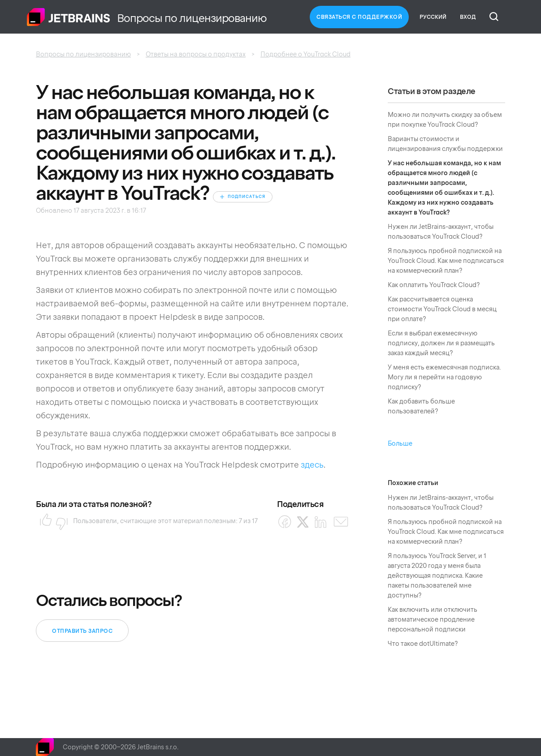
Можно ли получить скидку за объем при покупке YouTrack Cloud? (445, 120)
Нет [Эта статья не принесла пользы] (59, 521)
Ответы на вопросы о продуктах (196, 54)
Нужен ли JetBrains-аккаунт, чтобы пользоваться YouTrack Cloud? (441, 232)
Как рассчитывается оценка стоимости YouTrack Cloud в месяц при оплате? (442, 309)
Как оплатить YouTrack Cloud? (434, 285)
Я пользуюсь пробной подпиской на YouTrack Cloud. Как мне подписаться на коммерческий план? (446, 261)
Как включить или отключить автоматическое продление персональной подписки (433, 619)
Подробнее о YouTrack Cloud (305, 54)
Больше (400, 443)
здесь (312, 465)
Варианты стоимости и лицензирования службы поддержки (445, 144)
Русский (433, 17)
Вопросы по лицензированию (83, 54)
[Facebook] (285, 522)
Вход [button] (468, 17)
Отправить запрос (82, 631)
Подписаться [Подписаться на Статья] (247, 197)
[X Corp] (303, 522)
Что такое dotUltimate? (423, 644)
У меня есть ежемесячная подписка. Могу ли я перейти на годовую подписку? (444, 377)
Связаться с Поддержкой (359, 17)
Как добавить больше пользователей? (421, 406)
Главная (69, 17)
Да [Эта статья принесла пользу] (43, 521)
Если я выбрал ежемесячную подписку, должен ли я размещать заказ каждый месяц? (441, 343)
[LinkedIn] (321, 522)
